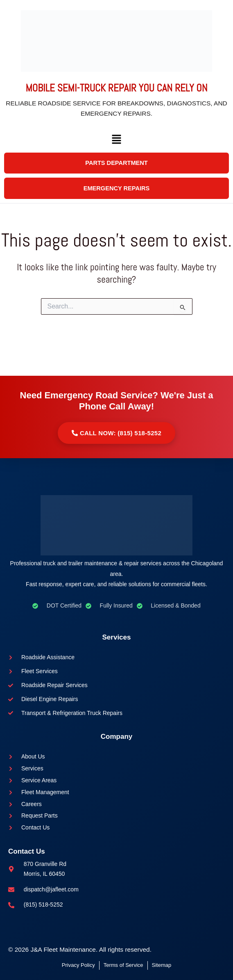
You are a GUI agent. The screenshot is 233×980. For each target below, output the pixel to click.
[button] (116, 154)
